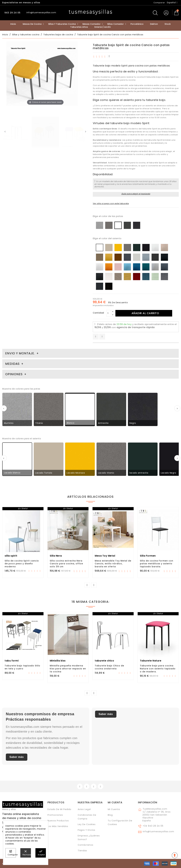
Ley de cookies (87, 824)
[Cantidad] (109, 313)
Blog (110, 815)
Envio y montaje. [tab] (20, 353)
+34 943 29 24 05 (153, 826)
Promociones (55, 815)
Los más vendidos (58, 826)
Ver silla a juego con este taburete (111, 203)
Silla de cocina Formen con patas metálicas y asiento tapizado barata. (157, 564)
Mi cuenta (115, 802)
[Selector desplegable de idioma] (172, 3)
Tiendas (82, 851)
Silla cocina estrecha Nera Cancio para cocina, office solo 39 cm (66, 564)
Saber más (17, 757)
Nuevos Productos (58, 821)
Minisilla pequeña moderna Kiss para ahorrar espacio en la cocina (68, 669)
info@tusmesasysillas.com (158, 831)
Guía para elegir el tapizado (136, 194)
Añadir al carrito (145, 313)
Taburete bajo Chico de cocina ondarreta (109, 667)
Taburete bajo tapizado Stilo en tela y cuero (22, 667)
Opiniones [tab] (14, 374)
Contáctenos (85, 845)
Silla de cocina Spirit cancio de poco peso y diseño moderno (22, 564)
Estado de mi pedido (59, 809)
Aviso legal (84, 809)
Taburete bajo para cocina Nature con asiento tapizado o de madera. (158, 669)
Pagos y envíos (86, 830)
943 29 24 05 (12, 13)
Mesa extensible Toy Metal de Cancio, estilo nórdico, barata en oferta (113, 564)
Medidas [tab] (12, 364)
